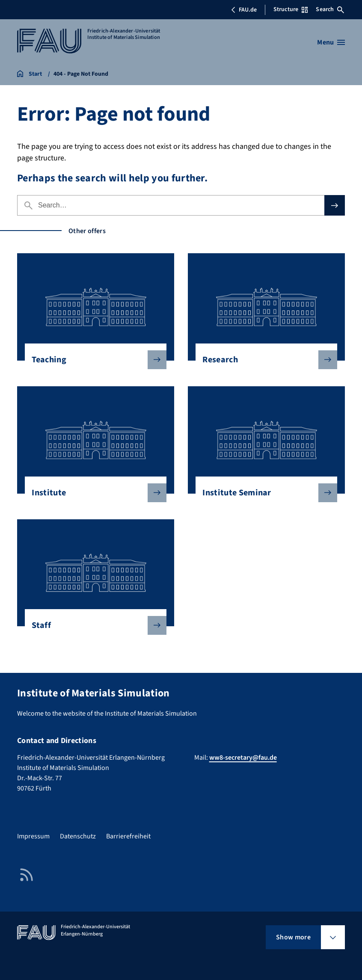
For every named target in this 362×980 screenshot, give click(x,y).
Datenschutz (78, 836)
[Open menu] (331, 42)
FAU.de (244, 10)
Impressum (33, 836)
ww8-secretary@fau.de (243, 758)
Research (263, 360)
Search (330, 9)
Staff (92, 625)
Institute (92, 493)
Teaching (92, 360)
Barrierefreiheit (128, 836)
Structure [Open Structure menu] (291, 9)
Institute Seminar (263, 493)
